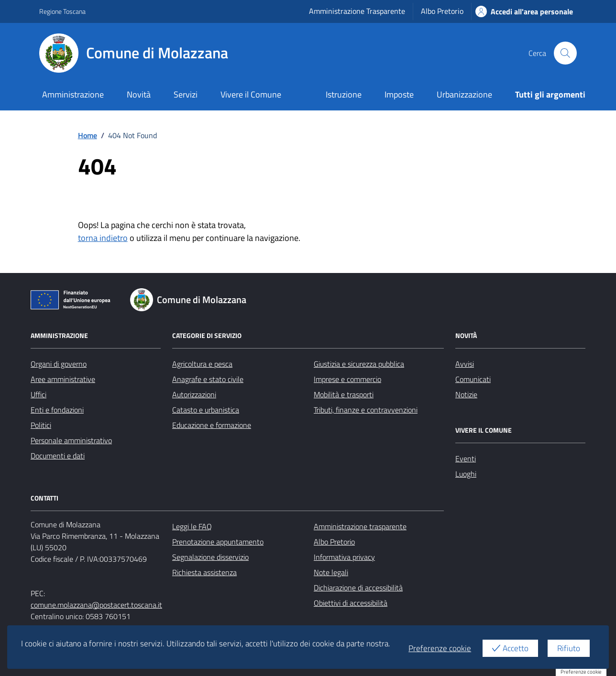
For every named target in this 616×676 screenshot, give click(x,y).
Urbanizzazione (464, 94)
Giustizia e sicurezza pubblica (359, 364)
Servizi (186, 94)
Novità (139, 94)
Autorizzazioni (194, 394)
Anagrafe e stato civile (208, 379)
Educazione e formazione (212, 425)
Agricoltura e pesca (202, 364)
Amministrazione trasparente (360, 526)
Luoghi (466, 474)
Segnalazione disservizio (210, 557)
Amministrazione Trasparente (357, 11)
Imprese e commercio (347, 379)
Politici (41, 425)
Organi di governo (59, 364)
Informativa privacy (344, 557)
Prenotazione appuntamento (218, 542)
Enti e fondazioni (57, 410)
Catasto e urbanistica (206, 410)
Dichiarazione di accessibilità (358, 588)
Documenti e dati (58, 456)
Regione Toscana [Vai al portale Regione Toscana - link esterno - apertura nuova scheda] (62, 11)
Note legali (331, 572)
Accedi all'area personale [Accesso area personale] (524, 11)
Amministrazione (73, 94)
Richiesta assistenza (204, 572)
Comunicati (473, 379)
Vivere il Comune (251, 94)
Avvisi (465, 364)
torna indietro (103, 238)
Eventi (466, 458)
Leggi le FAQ (192, 526)
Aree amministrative (63, 379)
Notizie (466, 394)
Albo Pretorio (442, 11)
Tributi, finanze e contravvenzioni (366, 410)
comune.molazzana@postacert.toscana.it (96, 605)
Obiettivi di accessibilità (351, 603)
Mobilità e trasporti (344, 394)
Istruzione (344, 94)
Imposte (399, 94)
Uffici (38, 394)
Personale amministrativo (71, 440)
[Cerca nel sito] (565, 53)
